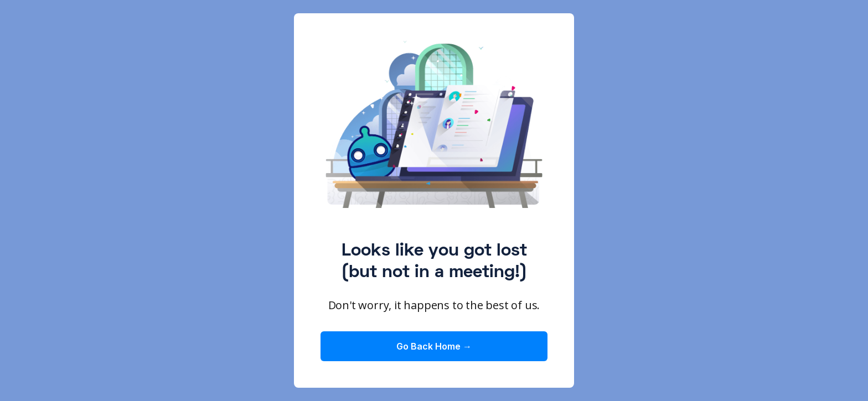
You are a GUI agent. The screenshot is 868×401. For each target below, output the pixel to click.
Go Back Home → (434, 346)
